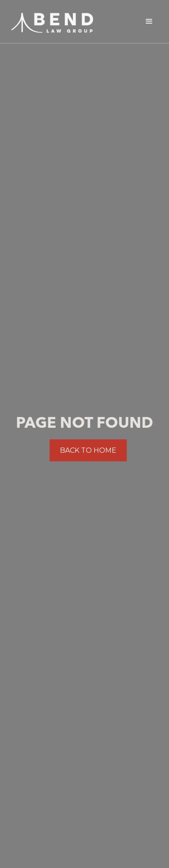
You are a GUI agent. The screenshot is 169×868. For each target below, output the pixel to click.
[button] (149, 22)
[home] (50, 21)
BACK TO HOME (88, 450)
